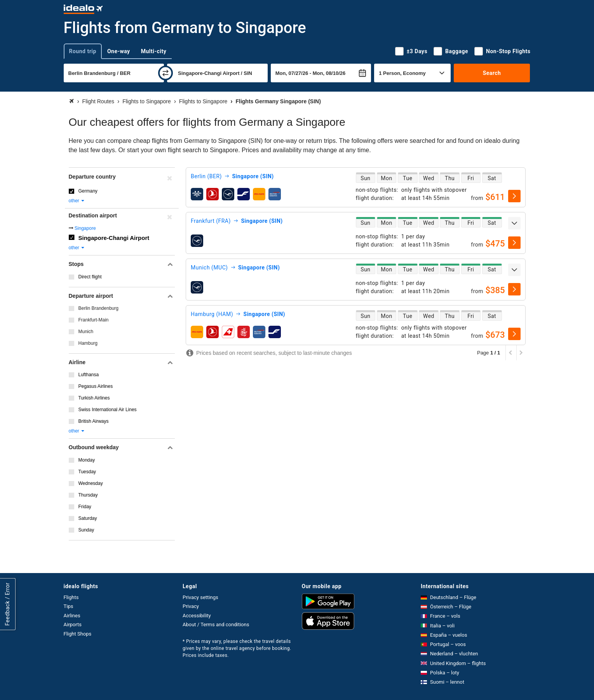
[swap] (165, 73)
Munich (86, 332)
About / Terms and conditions (216, 624)
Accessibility (197, 616)
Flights (71, 597)
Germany (88, 191)
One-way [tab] (119, 51)
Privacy (191, 606)
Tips (69, 606)
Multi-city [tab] (154, 51)
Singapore (85, 228)
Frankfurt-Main (94, 320)
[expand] (514, 223)
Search (492, 73)
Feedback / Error (7, 604)
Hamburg (88, 343)
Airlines (72, 616)
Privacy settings (200, 597)
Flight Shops (78, 634)
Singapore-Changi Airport (114, 238)
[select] (514, 196)
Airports (73, 624)
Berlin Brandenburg (98, 308)
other (77, 201)
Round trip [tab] (83, 51)
